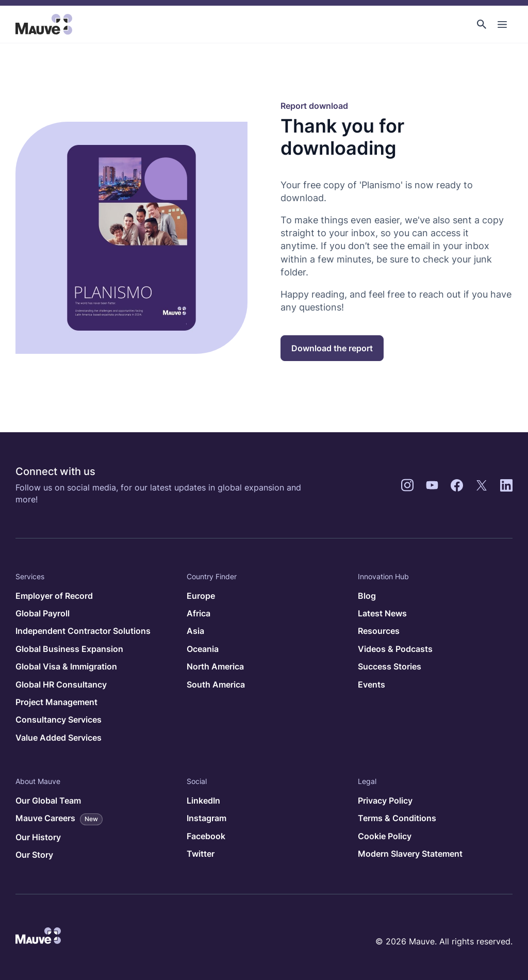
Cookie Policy (385, 836)
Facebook (206, 836)
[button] (482, 24)
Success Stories (390, 666)
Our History (38, 837)
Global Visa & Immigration (66, 666)
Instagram (207, 818)
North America (215, 666)
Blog (367, 596)
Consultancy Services (59, 720)
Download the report (332, 348)
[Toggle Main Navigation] (502, 24)
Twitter (201, 854)
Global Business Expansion (69, 649)
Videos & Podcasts (395, 649)
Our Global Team (48, 801)
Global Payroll (43, 613)
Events (372, 684)
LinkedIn (203, 801)
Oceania (203, 649)
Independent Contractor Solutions (83, 631)
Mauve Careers (59, 819)
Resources (379, 631)
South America (216, 684)
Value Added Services (59, 738)
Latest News (382, 613)
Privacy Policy (385, 801)
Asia (195, 631)
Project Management (56, 702)
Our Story (34, 855)
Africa (199, 613)
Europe (201, 596)
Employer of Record (54, 596)
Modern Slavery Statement (410, 854)
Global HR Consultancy (61, 684)
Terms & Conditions (397, 818)
